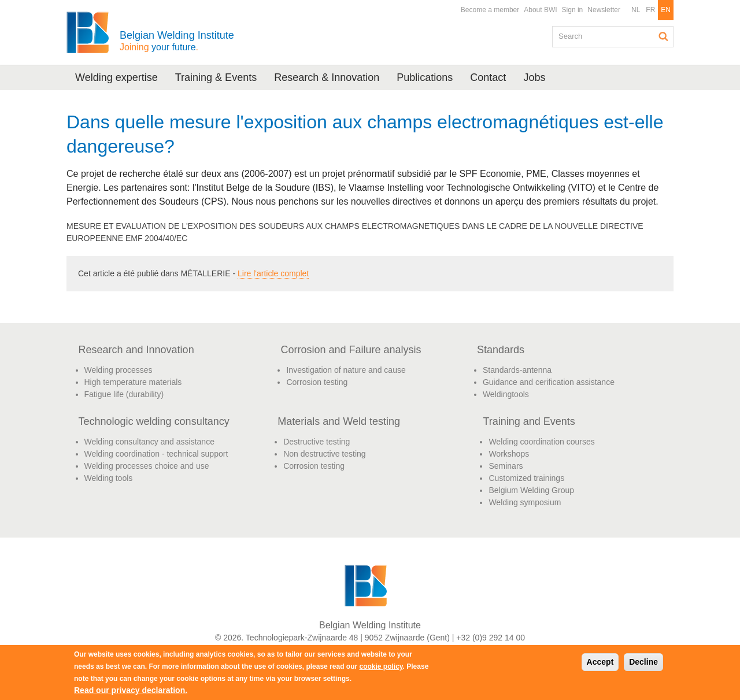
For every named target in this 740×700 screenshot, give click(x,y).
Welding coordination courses (541, 442)
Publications (425, 77)
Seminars (506, 466)
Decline (643, 662)
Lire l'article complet (273, 273)
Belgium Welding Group (531, 490)
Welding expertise (116, 77)
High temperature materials (133, 382)
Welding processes (119, 370)
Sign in (573, 10)
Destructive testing (317, 442)
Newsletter (604, 10)
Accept (600, 662)
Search (664, 36)
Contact (488, 77)
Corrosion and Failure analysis (351, 350)
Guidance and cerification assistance (549, 382)
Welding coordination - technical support (156, 454)
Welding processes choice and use (147, 466)
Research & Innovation (327, 77)
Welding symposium (525, 502)
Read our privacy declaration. (131, 690)
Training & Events (216, 77)
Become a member (490, 10)
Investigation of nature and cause (346, 370)
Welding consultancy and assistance (149, 442)
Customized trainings (526, 478)
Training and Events (529, 421)
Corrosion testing (317, 382)
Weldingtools (506, 394)
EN (666, 10)
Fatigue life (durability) (124, 394)
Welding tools (109, 478)
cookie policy (381, 666)
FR (650, 10)
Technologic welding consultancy (154, 421)
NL (636, 10)
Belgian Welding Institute (177, 41)
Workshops (509, 454)
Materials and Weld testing (339, 421)
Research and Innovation (136, 350)
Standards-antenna (517, 370)
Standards (501, 350)
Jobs (534, 77)
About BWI (540, 10)
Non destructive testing (324, 454)
